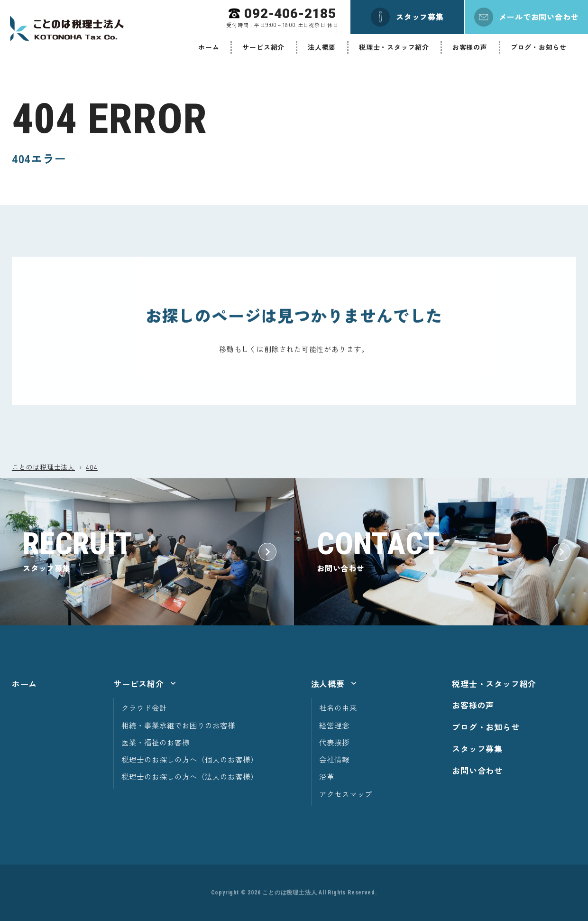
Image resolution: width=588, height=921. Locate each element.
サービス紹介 (263, 47)
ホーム (209, 47)
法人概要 (322, 47)
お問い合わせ (477, 770)
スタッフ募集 (477, 749)
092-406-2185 (290, 14)
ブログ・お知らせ (539, 47)
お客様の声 (470, 47)
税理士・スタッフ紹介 (394, 47)
